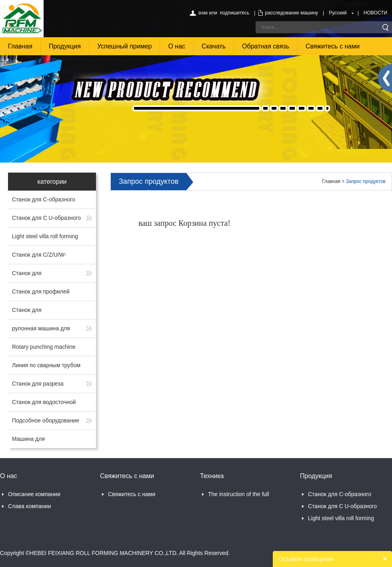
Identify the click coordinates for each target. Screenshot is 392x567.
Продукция (65, 46)
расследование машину (291, 13)
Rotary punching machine (44, 347)
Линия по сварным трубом (46, 365)
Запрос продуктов (366, 181)
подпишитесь (235, 13)
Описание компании (34, 494)
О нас (177, 46)
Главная (20, 46)
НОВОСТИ (375, 13)
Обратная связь (266, 46)
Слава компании (29, 506)
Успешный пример (125, 46)
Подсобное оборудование (46, 420)
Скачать (214, 46)
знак (203, 13)
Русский (338, 13)
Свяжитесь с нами (333, 46)
